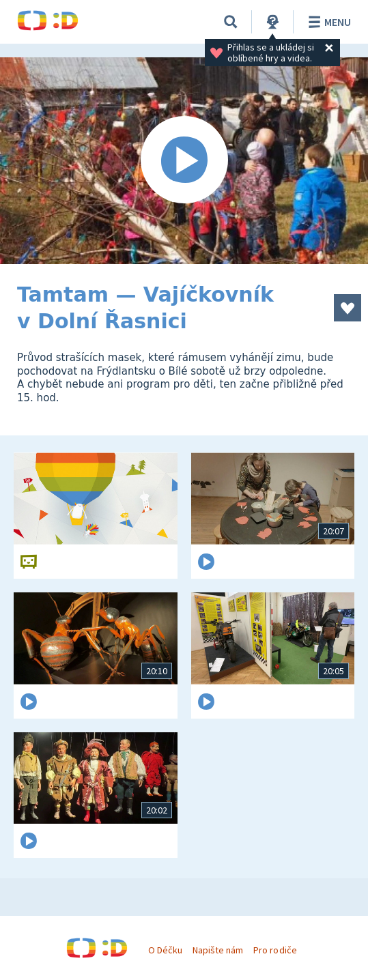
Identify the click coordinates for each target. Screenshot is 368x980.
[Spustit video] (184, 161)
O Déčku (165, 950)
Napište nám (218, 950)
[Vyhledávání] (231, 22)
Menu (327, 22)
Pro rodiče (275, 950)
